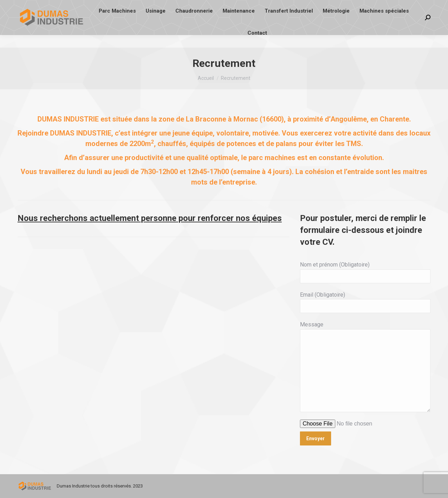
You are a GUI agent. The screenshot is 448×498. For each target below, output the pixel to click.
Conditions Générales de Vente (357, 6)
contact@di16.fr (81, 6)
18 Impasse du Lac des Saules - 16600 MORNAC (260, 6)
